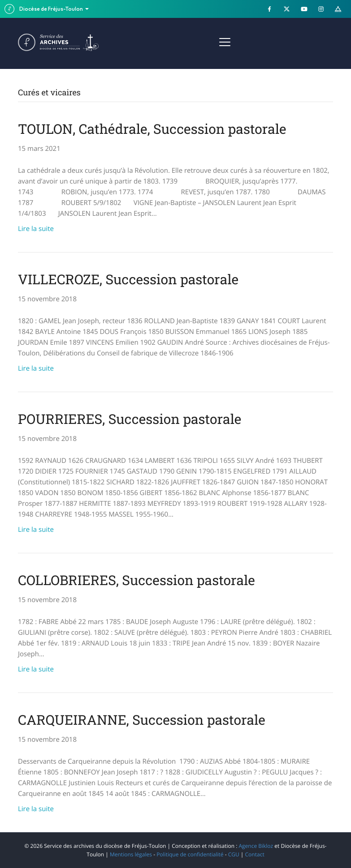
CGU (234, 854)
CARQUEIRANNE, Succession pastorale (142, 720)
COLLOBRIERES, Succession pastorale (136, 580)
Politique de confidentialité (190, 854)
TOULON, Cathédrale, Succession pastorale (152, 129)
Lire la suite (36, 229)
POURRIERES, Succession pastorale (130, 419)
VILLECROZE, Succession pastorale (128, 280)
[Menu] (225, 43)
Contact (255, 854)
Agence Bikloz (256, 846)
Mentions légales (131, 854)
